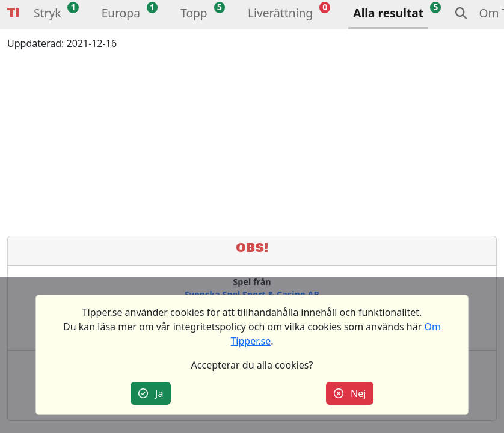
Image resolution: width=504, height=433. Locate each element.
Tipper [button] (13, 13)
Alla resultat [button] (388, 13)
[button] (47, 15)
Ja (151, 393)
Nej (350, 393)
